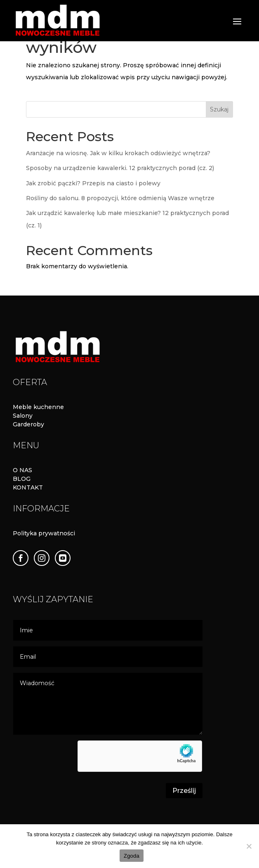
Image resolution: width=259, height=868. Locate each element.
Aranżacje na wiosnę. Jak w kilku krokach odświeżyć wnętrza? (118, 153)
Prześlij (184, 791)
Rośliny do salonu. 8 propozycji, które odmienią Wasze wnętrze (120, 198)
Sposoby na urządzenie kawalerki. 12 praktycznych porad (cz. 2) (120, 168)
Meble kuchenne (38, 407)
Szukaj (219, 109)
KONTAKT (28, 487)
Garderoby (28, 424)
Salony (23, 416)
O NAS (22, 470)
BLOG (22, 479)
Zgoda (132, 856)
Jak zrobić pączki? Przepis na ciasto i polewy (93, 183)
